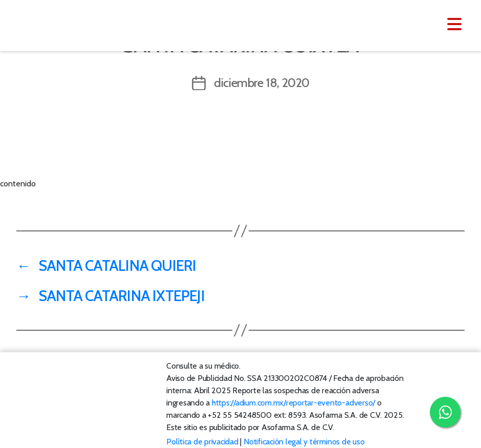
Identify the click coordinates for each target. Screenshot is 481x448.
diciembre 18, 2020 (262, 83)
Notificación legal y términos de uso (304, 442)
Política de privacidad (202, 442)
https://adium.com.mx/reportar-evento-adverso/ (293, 403)
